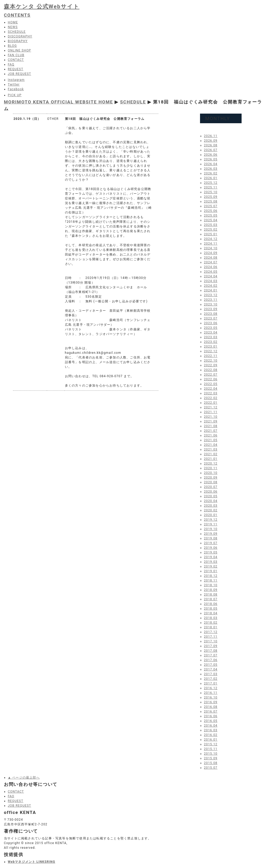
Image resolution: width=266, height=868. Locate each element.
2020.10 (211, 473)
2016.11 (211, 693)
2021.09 (211, 421)
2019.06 (211, 548)
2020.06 (211, 492)
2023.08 (211, 314)
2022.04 (211, 389)
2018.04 (211, 613)
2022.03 (211, 393)
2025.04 (211, 220)
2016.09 (211, 702)
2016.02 (211, 735)
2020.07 (211, 487)
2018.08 (211, 595)
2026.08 (211, 145)
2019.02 (211, 566)
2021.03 (211, 449)
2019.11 (211, 524)
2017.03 (211, 674)
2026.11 (211, 136)
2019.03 (211, 562)
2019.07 (211, 543)
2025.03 (211, 225)
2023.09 (211, 309)
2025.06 (211, 211)
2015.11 (211, 749)
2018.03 (211, 618)
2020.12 (211, 464)
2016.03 (211, 730)
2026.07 (211, 150)
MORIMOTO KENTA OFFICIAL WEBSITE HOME (58, 102)
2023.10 (211, 304)
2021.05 (211, 440)
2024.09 (211, 253)
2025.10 (211, 192)
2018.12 (211, 576)
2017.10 (211, 641)
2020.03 (211, 506)
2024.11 (211, 244)
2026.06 (211, 155)
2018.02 (211, 623)
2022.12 (211, 351)
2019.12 (211, 520)
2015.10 (211, 754)
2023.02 (211, 342)
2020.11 (211, 468)
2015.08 (211, 763)
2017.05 (211, 665)
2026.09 (211, 141)
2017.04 (211, 669)
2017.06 (211, 660)
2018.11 (211, 580)
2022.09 (211, 365)
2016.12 (211, 688)
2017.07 (211, 655)
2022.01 (211, 403)
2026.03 (211, 169)
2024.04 (211, 276)
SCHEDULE (133, 102)
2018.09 (211, 590)
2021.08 (211, 426)
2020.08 (211, 482)
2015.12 (211, 744)
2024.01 (211, 290)
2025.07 (211, 206)
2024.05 (211, 272)
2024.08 (211, 258)
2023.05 (211, 328)
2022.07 (211, 375)
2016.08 (211, 707)
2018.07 (211, 599)
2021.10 (211, 417)
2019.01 (211, 571)
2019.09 (211, 534)
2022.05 (211, 384)
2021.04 (211, 445)
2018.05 (211, 609)
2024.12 (211, 239)
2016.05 (211, 721)
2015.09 (211, 758)
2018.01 (211, 627)
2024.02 (211, 286)
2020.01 (211, 515)
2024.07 (211, 262)
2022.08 (211, 370)
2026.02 (211, 173)
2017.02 (211, 679)
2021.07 (211, 431)
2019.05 (211, 552)
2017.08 (211, 651)
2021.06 (211, 435)
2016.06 (211, 716)
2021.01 (211, 459)
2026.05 (211, 159)
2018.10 (211, 585)
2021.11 (211, 412)
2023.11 (211, 300)
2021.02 (211, 454)
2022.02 (211, 398)
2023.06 (211, 323)
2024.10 (211, 248)
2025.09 (211, 197)
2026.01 (211, 178)
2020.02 (211, 510)
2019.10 (211, 529)
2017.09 (211, 646)
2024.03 (211, 281)
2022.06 (211, 379)
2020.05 (211, 496)
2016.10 (211, 697)
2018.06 (211, 604)
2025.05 (211, 216)
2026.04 (211, 164)
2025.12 (211, 183)
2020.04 (211, 501)
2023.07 (211, 318)
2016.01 (211, 740)
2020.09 (211, 478)
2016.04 (211, 726)
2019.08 (211, 538)
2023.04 (211, 332)
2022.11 (211, 356)
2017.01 (211, 683)
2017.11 (211, 637)
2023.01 (211, 347)
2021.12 (211, 407)
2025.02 (211, 230)
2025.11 (211, 187)
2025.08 (211, 201)
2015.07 (211, 768)
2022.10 (211, 361)
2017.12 (211, 632)
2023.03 (211, 337)
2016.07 (211, 712)
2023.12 (211, 295)
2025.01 (211, 234)
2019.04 (211, 557)
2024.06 (211, 267)
